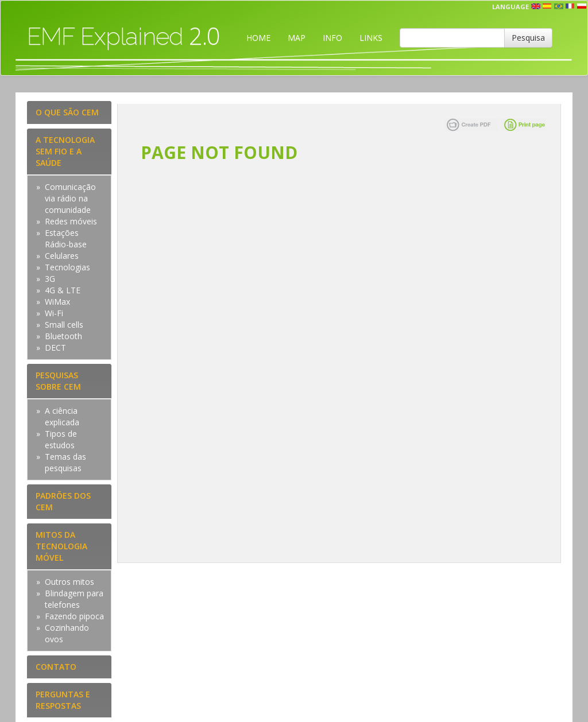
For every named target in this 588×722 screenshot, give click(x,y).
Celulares (62, 256)
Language (510, 7)
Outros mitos (69, 582)
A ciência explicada (62, 416)
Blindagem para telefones (74, 599)
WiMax (57, 302)
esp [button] (547, 6)
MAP (297, 38)
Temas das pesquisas (65, 462)
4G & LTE (63, 290)
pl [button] (582, 6)
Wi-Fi (54, 313)
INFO (332, 38)
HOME (258, 38)
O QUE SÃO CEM (67, 112)
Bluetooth (63, 336)
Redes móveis (71, 221)
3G (50, 279)
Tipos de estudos (61, 439)
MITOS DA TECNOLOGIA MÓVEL (61, 546)
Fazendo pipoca (74, 616)
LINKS (371, 38)
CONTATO (56, 667)
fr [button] (570, 6)
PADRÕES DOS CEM (63, 501)
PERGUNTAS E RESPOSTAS (63, 700)
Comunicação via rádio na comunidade (70, 198)
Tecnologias (67, 267)
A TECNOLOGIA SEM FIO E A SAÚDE (65, 151)
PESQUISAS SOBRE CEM (58, 381)
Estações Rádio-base (66, 238)
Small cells (64, 325)
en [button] (536, 6)
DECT (55, 348)
